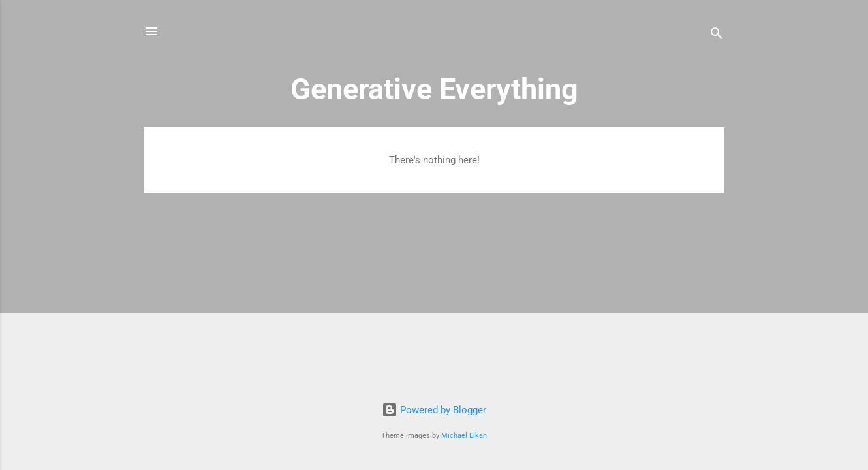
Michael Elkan (464, 436)
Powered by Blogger (434, 410)
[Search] (717, 36)
